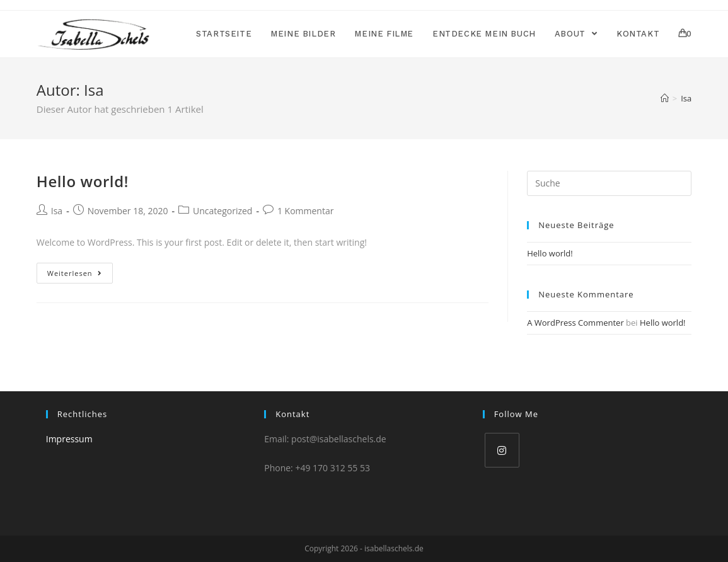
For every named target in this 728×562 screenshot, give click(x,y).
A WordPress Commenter (575, 323)
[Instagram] (502, 450)
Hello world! (83, 181)
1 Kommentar (306, 211)
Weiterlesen (75, 273)
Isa (57, 211)
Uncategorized (222, 211)
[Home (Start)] (665, 98)
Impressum (69, 439)
